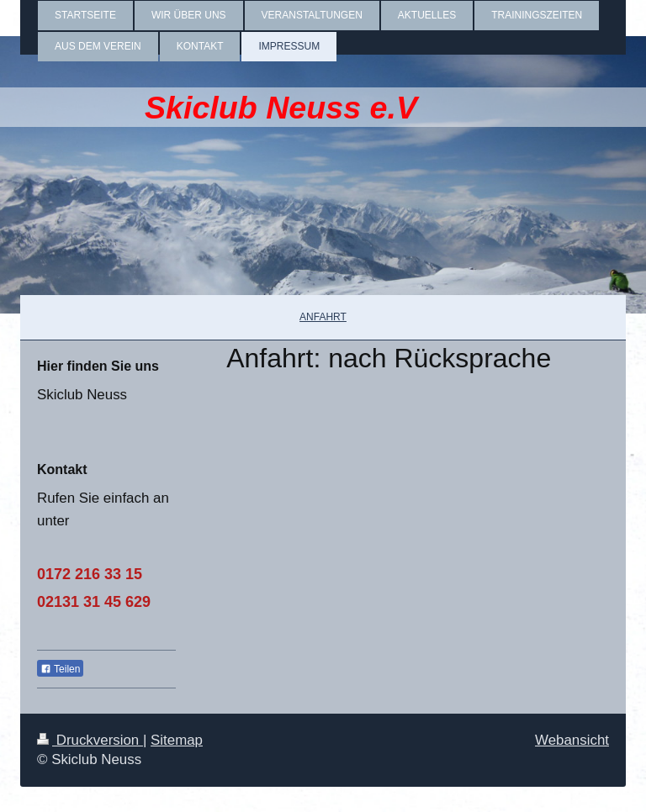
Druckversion (90, 740)
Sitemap (177, 740)
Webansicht (572, 740)
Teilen (60, 669)
